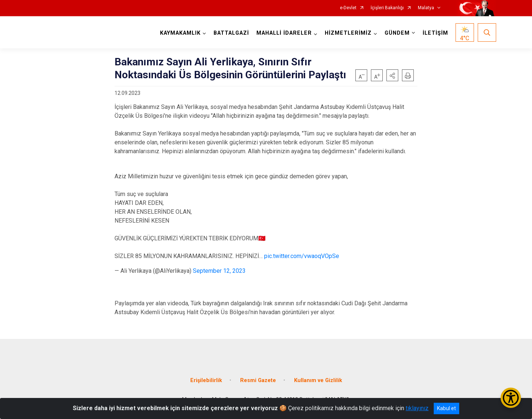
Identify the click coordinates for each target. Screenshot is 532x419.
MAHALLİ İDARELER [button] (284, 33)
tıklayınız (417, 408)
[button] (392, 75)
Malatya (426, 8)
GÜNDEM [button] (397, 33)
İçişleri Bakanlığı (387, 8)
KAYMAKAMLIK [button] (180, 33)
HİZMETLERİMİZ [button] (348, 33)
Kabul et (446, 408)
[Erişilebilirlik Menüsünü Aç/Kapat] (511, 398)
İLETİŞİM (435, 33)
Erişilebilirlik (206, 380)
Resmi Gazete (258, 380)
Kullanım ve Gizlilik (318, 380)
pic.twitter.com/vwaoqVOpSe (302, 256)
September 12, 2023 (219, 271)
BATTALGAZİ (231, 33)
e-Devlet (348, 8)
